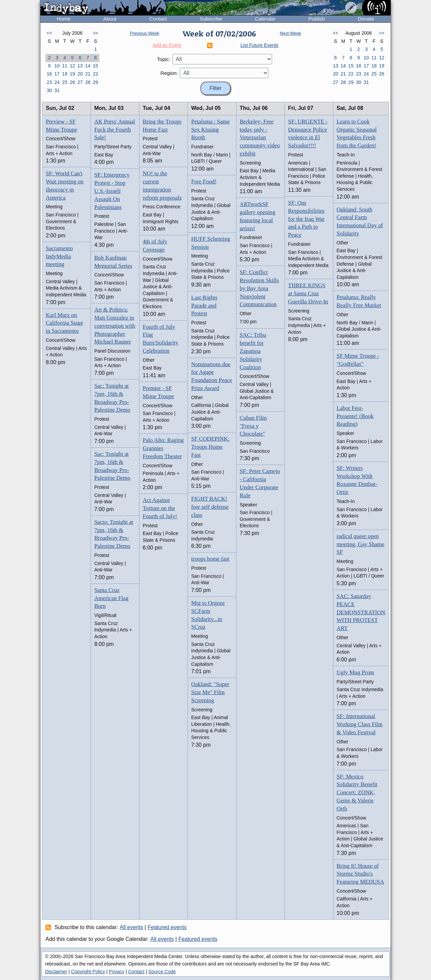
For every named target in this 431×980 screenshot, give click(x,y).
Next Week (290, 33)
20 (80, 74)
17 (57, 74)
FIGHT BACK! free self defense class (210, 507)
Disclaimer (56, 972)
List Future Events (259, 45)
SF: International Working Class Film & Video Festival (360, 724)
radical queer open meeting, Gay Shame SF (361, 544)
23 (49, 82)
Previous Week (145, 33)
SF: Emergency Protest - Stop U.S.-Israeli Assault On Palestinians (112, 191)
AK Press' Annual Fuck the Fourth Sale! (115, 130)
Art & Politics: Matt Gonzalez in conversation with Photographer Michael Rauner (115, 326)
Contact (158, 19)
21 (88, 74)
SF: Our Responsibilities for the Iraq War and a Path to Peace (307, 219)
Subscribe (211, 19)
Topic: (163, 59)
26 (72, 82)
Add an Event (167, 45)
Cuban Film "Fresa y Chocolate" (253, 426)
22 (96, 74)
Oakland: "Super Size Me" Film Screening (210, 692)
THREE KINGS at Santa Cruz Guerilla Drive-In (308, 293)
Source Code (162, 972)
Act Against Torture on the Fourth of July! (160, 508)
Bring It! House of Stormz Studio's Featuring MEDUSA (360, 874)
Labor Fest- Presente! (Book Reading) (355, 416)
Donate (366, 19)
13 (80, 66)
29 (96, 82)
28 (88, 82)
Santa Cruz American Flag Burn (111, 598)
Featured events (167, 927)
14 (88, 66)
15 (96, 66)
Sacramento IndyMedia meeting (59, 256)
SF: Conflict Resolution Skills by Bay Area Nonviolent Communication (259, 288)
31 (57, 90)
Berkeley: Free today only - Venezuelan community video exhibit (260, 138)
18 (65, 74)
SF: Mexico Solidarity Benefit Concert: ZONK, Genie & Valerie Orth (357, 793)
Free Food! (204, 182)
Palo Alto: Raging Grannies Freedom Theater (163, 448)
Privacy (117, 972)
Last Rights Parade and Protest (204, 306)
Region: (169, 73)
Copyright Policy (88, 972)
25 (65, 82)
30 (49, 90)
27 (80, 82)
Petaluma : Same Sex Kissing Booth (210, 130)
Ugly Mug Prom (355, 672)
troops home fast (210, 559)
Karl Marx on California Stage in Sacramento (64, 323)
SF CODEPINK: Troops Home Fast (210, 447)
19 (72, 74)
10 (57, 66)
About (110, 19)
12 (72, 66)
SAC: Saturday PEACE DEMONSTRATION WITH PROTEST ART (361, 612)
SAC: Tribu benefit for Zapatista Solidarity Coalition (253, 351)
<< (49, 33)
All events (131, 927)
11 (65, 66)
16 (49, 74)
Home (64, 19)
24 (57, 82)
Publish (317, 19)
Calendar (265, 19)
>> (95, 33)
